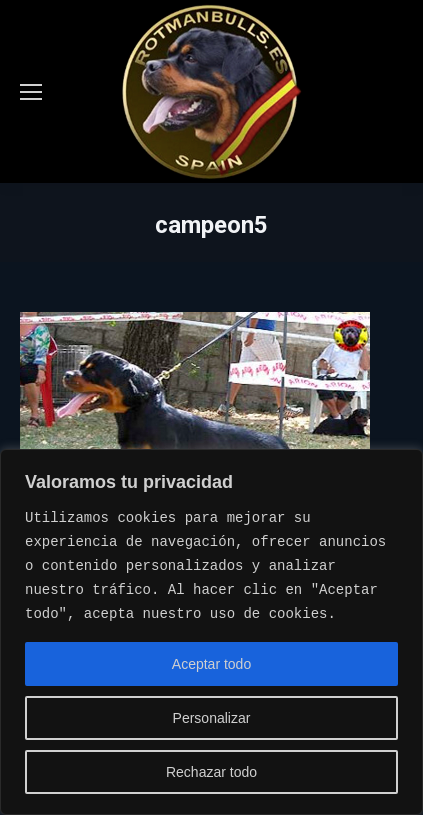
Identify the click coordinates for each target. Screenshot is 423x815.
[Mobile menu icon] (31, 92)
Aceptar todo (211, 664)
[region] (211, 632)
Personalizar (212, 718)
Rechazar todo (211, 772)
